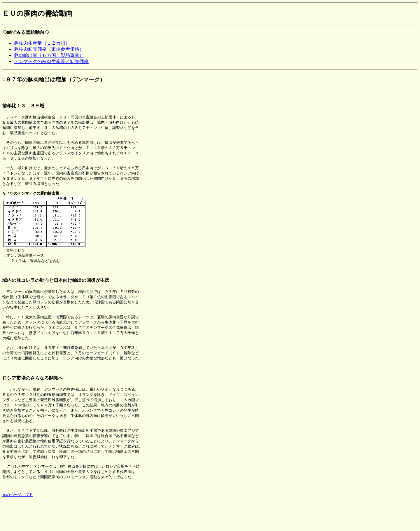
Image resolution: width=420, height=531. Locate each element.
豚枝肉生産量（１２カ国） (42, 43)
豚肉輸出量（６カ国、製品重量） (49, 55)
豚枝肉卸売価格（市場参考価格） (49, 49)
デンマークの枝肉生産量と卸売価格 (51, 61)
